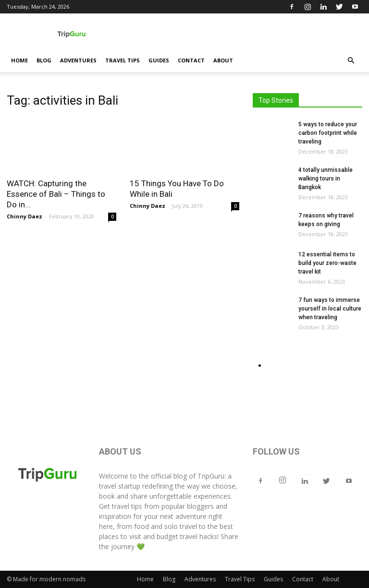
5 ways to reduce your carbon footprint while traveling (328, 133)
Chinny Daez (25, 216)
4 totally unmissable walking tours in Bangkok (326, 179)
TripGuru (211, 476)
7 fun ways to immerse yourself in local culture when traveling (330, 309)
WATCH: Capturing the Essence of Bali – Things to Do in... (56, 194)
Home (19, 60)
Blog (44, 60)
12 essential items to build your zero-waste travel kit (327, 263)
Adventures (78, 60)
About (223, 60)
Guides (159, 60)
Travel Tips (123, 60)
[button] (351, 61)
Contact (191, 60)
